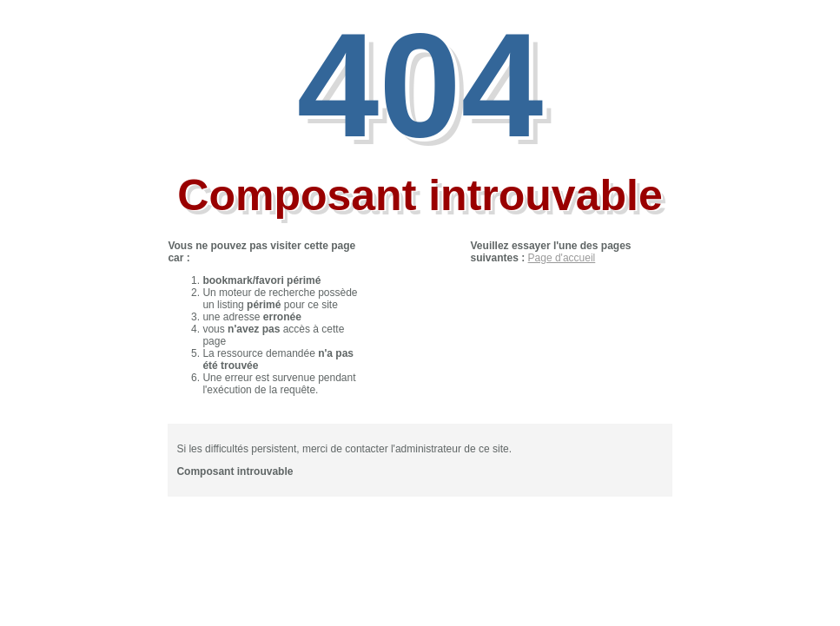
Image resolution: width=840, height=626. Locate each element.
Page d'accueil (562, 258)
